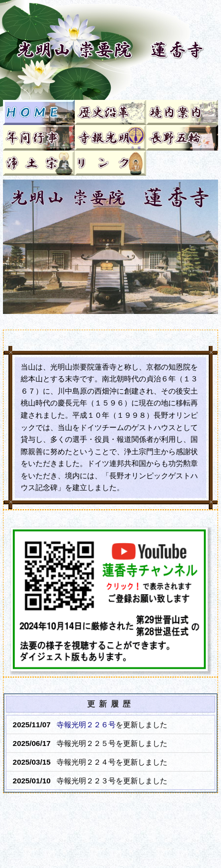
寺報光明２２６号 (86, 725)
